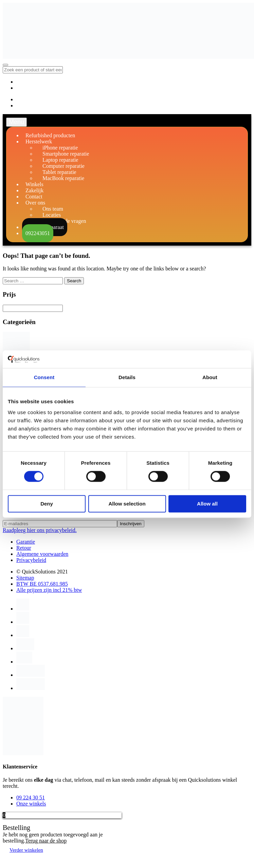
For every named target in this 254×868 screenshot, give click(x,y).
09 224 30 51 (31, 798)
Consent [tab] (44, 377)
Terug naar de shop (46, 841)
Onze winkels (31, 804)
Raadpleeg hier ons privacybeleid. (40, 530)
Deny (47, 504)
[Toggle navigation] (5, 65)
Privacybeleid (31, 560)
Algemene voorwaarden (42, 554)
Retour (24, 548)
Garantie (26, 542)
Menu (16, 122)
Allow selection (127, 504)
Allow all (207, 504)
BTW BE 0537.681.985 (42, 584)
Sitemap (25, 578)
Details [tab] (127, 377)
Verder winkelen (26, 850)
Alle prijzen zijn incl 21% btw (49, 590)
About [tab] (210, 377)
